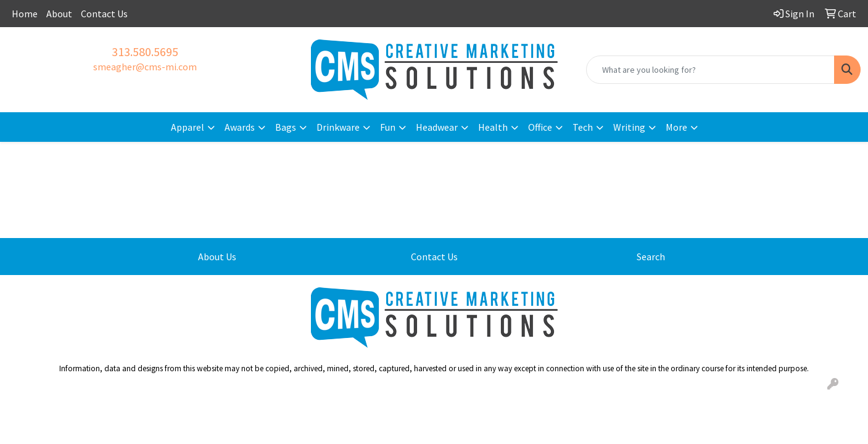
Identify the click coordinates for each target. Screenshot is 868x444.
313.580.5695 (145, 51)
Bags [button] (286, 127)
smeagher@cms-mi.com (145, 67)
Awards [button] (240, 127)
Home (25, 14)
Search (651, 257)
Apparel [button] (188, 127)
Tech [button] (583, 127)
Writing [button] (629, 127)
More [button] (676, 127)
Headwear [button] (437, 127)
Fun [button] (388, 127)
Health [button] (493, 127)
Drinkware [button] (338, 127)
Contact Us (104, 14)
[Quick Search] (710, 70)
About (59, 14)
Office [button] (540, 127)
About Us (217, 257)
